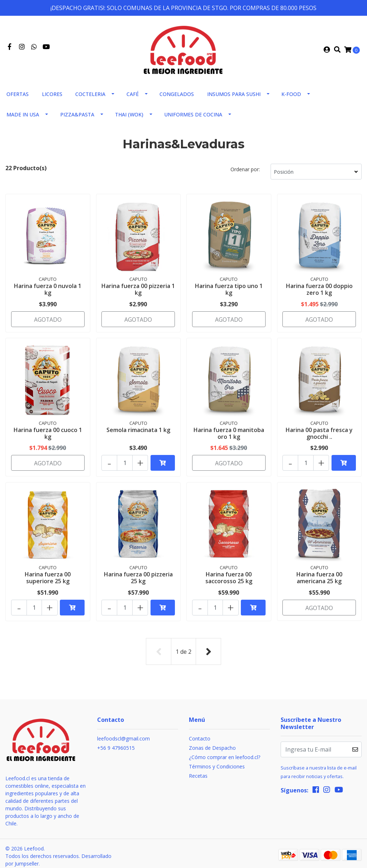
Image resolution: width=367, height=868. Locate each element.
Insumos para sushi (234, 97)
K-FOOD (291, 97)
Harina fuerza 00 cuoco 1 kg (48, 434)
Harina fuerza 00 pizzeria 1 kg (138, 292)
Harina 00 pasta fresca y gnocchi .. (319, 434)
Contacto (200, 733)
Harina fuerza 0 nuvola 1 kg (48, 292)
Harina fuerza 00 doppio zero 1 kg (319, 292)
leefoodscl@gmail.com (123, 733)
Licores (52, 97)
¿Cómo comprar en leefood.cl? (225, 752)
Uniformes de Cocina (193, 117)
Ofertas (18, 97)
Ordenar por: (245, 172)
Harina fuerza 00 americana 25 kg (319, 576)
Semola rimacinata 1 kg (138, 430)
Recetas (198, 771)
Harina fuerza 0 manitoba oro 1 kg (229, 434)
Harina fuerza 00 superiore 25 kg (48, 576)
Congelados (177, 97)
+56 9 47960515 (116, 743)
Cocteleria (90, 97)
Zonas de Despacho (212, 743)
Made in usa (23, 117)
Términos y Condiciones (217, 761)
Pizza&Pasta (77, 117)
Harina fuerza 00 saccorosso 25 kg (229, 576)
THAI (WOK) (129, 117)
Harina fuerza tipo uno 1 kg (229, 292)
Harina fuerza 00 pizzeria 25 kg (138, 576)
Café (133, 97)
